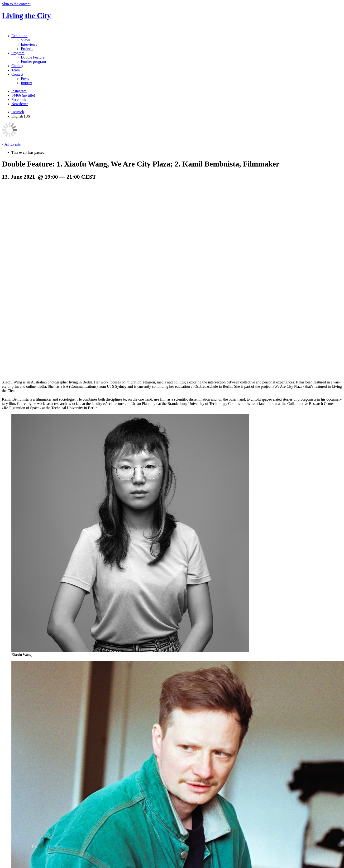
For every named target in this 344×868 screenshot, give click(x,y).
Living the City (26, 15)
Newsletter (20, 104)
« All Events (11, 144)
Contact (17, 74)
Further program (33, 61)
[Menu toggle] (4, 27)
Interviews (29, 44)
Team (16, 70)
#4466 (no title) (23, 95)
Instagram (19, 91)
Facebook (19, 100)
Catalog (17, 66)
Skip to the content (16, 4)
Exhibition (19, 36)
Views (26, 40)
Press (25, 79)
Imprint (27, 83)
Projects (27, 49)
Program (18, 53)
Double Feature (33, 57)
